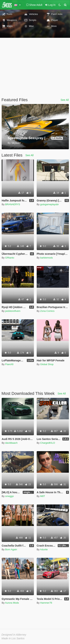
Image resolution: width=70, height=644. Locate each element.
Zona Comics (47, 311)
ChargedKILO (48, 443)
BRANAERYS (13, 204)
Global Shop (47, 364)
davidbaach (11, 443)
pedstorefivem (13, 311)
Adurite (44, 549)
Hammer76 (46, 603)
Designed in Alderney (14, 635)
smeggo (9, 496)
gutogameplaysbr (50, 204)
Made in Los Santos (13, 638)
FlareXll (9, 364)
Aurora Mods (12, 603)
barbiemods (47, 258)
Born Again (11, 549)
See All (65, 100)
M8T (43, 496)
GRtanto (10, 258)
